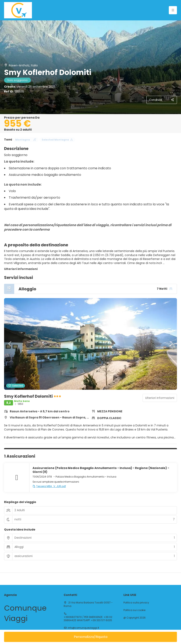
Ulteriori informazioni (21, 269)
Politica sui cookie (134, 610)
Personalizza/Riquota (91, 637)
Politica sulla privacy (136, 603)
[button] (10, 344)
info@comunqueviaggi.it (83, 628)
